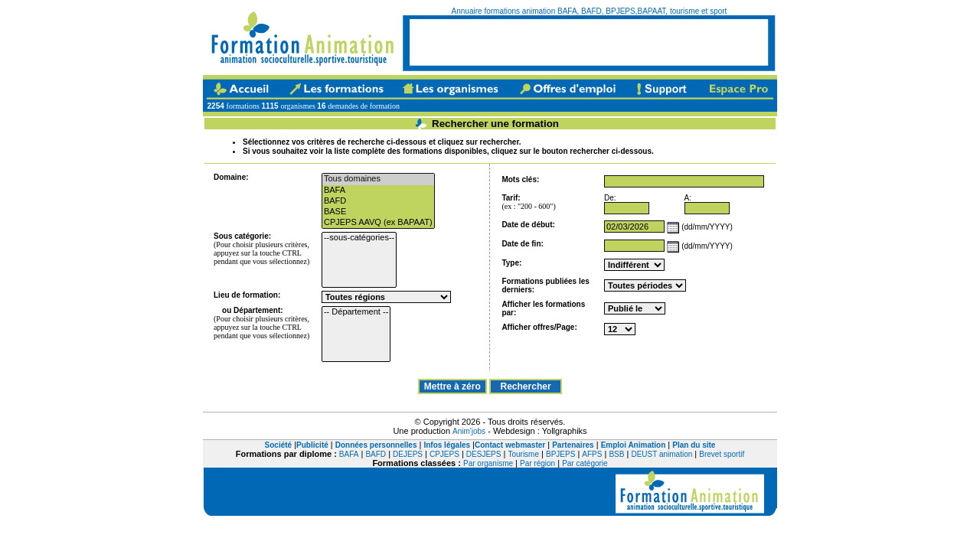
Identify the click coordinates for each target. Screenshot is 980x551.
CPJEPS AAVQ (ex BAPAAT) (378, 223)
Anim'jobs (469, 431)
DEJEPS (408, 454)
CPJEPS (444, 454)
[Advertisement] (589, 42)
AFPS (592, 454)
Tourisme (523, 454)
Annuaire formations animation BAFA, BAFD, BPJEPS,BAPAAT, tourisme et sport (590, 11)
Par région (537, 463)
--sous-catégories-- (359, 238)
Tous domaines (378, 179)
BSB (616, 454)
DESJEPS (484, 454)
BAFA (378, 191)
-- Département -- (356, 312)
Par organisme (488, 463)
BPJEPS (560, 454)
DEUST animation (661, 454)
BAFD (378, 201)
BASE (378, 212)
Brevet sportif (722, 454)
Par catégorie (585, 463)
